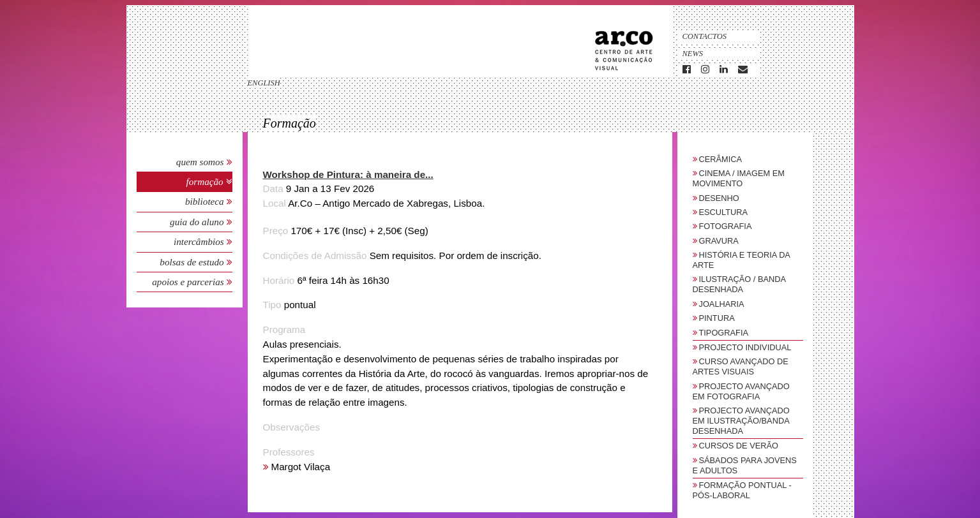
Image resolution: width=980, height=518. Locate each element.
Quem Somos (200, 162)
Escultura (724, 212)
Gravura (719, 241)
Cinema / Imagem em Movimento (739, 178)
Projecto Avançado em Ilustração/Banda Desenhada (741, 421)
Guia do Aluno (197, 222)
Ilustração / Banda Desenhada (739, 284)
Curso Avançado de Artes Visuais (741, 366)
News (693, 54)
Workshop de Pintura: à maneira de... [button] (348, 174)
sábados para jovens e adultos (745, 465)
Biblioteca (206, 201)
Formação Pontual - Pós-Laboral (742, 490)
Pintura (717, 318)
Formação (206, 181)
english (264, 83)
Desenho (719, 198)
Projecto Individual (745, 347)
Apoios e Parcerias (189, 282)
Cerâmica (721, 159)
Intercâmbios (200, 241)
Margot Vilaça (301, 467)
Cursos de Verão (739, 446)
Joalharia (722, 304)
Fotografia (726, 226)
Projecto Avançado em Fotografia (741, 391)
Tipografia (724, 333)
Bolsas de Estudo (193, 262)
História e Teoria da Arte (742, 260)
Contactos (705, 36)
